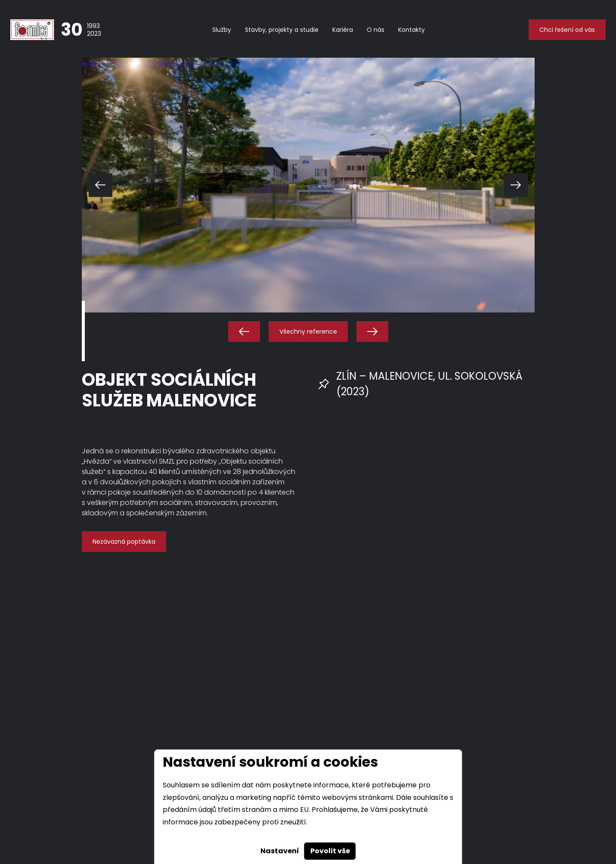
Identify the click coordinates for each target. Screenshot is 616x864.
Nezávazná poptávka (124, 542)
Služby (222, 30)
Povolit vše (330, 851)
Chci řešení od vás (567, 30)
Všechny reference (308, 331)
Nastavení (280, 851)
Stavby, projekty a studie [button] (282, 30)
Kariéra (343, 30)
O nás (376, 30)
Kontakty (412, 30)
